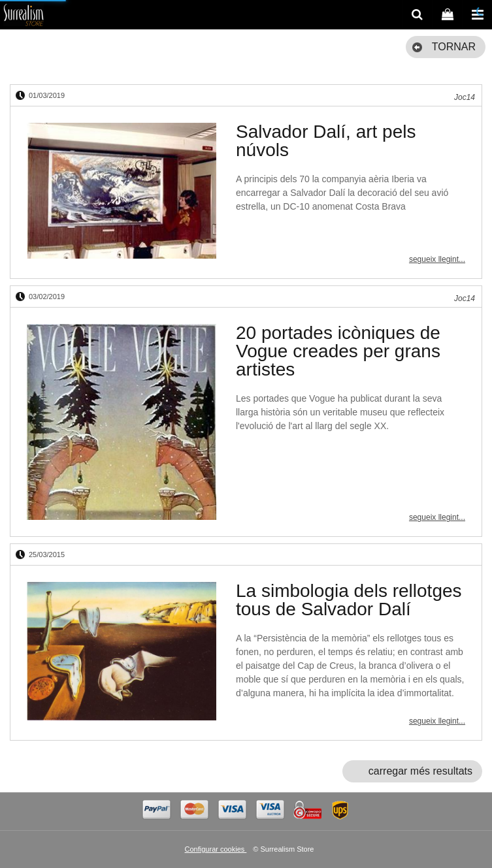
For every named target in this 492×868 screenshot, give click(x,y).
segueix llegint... (437, 259)
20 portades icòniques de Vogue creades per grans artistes (338, 351)
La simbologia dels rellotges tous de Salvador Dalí (349, 600)
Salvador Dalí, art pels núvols (326, 141)
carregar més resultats (420, 771)
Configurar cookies (216, 849)
